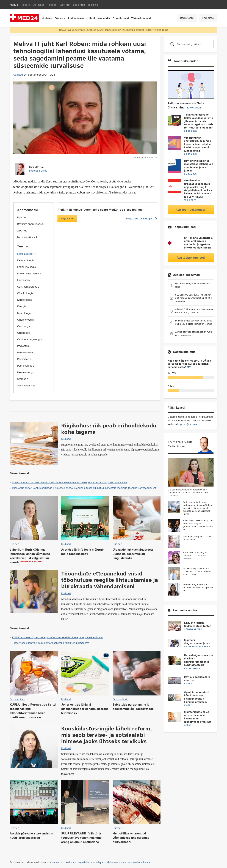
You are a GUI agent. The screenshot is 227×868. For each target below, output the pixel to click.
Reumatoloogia (26, 372)
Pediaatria (23, 346)
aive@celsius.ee (38, 171)
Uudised (47, 18)
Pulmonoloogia (26, 366)
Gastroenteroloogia (28, 287)
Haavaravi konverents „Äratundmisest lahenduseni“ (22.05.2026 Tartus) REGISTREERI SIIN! (113, 30)
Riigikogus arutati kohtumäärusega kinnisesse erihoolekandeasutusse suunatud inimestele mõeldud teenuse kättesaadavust (84, 488)
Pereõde (52, 5)
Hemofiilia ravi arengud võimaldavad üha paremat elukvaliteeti (131, 838)
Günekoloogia (25, 293)
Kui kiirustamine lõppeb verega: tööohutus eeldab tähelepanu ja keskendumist (58, 637)
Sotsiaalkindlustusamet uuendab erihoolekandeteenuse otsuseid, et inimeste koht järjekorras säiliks (70, 482)
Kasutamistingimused (139, 862)
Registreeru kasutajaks (142, 218)
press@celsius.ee (190, 424)
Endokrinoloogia (27, 267)
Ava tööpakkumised (191, 258)
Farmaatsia (24, 280)
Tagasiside (83, 862)
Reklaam (71, 862)
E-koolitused (121, 18)
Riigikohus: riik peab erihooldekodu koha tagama (109, 428)
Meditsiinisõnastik (27, 237)
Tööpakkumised (141, 18)
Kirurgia (22, 306)
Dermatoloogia (26, 260)
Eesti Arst (65, 5)
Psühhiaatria (24, 359)
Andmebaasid (76, 18)
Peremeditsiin (25, 352)
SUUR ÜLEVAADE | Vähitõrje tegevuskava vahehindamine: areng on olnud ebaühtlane (82, 838)
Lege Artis (79, 5)
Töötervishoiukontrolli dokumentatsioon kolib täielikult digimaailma (51, 643)
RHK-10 (22, 217)
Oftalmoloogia (25, 320)
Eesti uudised (25, 254)
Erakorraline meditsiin (30, 273)
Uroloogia (23, 379)
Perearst (26, 5)
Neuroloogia (24, 313)
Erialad (59, 18)
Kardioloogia (24, 300)
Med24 (14, 5)
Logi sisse (208, 18)
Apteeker (39, 5)
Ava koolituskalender (191, 210)
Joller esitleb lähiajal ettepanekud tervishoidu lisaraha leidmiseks (85, 709)
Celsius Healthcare (115, 862)
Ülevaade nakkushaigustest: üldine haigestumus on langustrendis (133, 554)
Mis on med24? (56, 862)
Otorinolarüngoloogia (29, 339)
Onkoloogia (24, 326)
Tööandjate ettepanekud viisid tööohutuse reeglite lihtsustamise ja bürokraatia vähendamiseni (110, 580)
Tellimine (93, 5)
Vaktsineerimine (26, 385)
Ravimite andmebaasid (30, 224)
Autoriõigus (97, 862)
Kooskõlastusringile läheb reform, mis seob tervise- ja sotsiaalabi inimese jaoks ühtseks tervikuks (107, 735)
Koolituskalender (100, 18)
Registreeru (187, 18)
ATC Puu (22, 230)
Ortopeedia (24, 333)
